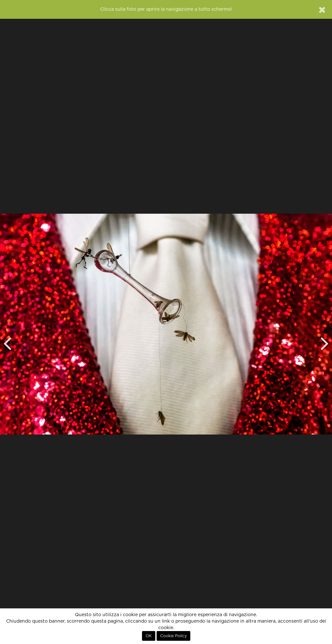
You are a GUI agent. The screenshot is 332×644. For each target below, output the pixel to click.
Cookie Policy (173, 636)
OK (149, 636)
